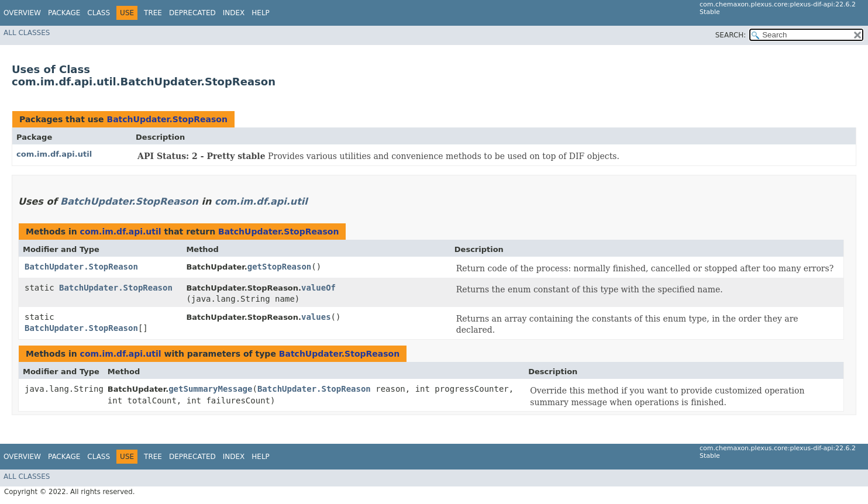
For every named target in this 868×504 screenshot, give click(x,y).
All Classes (27, 33)
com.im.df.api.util (54, 154)
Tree (153, 13)
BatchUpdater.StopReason (167, 119)
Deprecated (192, 13)
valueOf (318, 288)
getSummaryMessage (210, 389)
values (316, 317)
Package (64, 13)
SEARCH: (731, 35)
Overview (22, 13)
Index (234, 13)
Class (99, 13)
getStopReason (280, 267)
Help (261, 13)
